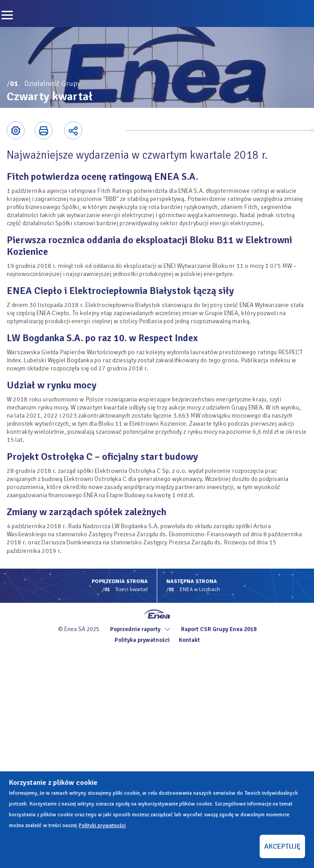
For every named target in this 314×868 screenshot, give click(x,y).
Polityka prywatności (142, 640)
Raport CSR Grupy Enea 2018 (219, 629)
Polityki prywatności (102, 826)
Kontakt (189, 640)
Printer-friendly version (44, 130)
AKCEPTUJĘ (282, 846)
